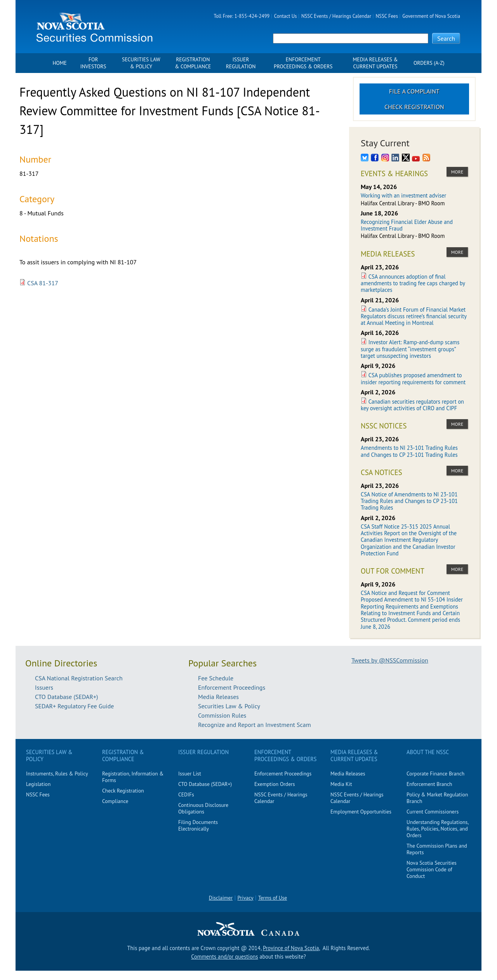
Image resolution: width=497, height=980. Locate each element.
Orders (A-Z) (429, 63)
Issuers (44, 687)
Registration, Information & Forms (133, 777)
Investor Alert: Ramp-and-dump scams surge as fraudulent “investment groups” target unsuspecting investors (410, 349)
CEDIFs (186, 794)
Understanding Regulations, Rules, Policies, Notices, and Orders (437, 829)
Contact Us (286, 16)
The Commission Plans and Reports (437, 849)
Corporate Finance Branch (435, 774)
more (457, 172)
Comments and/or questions (224, 957)
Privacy (246, 898)
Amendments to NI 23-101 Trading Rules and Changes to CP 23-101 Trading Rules (409, 451)
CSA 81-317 (43, 283)
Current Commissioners (433, 812)
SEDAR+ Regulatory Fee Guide (74, 706)
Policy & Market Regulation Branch (437, 798)
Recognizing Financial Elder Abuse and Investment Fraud (407, 225)
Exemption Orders (275, 784)
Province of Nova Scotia (291, 948)
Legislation (38, 784)
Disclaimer (221, 898)
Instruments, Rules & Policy (57, 774)
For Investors (93, 63)
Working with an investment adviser (403, 195)
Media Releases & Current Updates (375, 63)
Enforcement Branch (429, 784)
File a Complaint (414, 91)
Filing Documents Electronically (198, 825)
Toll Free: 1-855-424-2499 (242, 16)
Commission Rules (222, 715)
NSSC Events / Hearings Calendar (336, 16)
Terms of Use (273, 898)
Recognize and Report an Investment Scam (255, 725)
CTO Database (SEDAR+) (67, 697)
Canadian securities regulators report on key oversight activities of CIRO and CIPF (412, 405)
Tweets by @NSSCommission (390, 660)
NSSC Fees (387, 16)
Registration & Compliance (193, 63)
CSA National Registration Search (79, 678)
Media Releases (218, 697)
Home (59, 63)
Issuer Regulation (241, 63)
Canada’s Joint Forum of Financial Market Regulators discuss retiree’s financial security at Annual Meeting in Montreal (414, 316)
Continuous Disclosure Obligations (203, 808)
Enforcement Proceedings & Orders (303, 63)
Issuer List (190, 774)
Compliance (115, 801)
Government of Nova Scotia (431, 16)
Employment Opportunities (361, 812)
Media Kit (341, 784)
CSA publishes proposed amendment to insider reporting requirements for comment (413, 378)
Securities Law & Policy (141, 63)
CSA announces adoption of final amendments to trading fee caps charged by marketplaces (413, 283)
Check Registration (414, 107)
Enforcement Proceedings (232, 687)
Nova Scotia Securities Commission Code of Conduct (432, 869)
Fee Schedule (216, 678)
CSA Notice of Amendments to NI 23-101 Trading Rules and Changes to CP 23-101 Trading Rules (409, 501)
